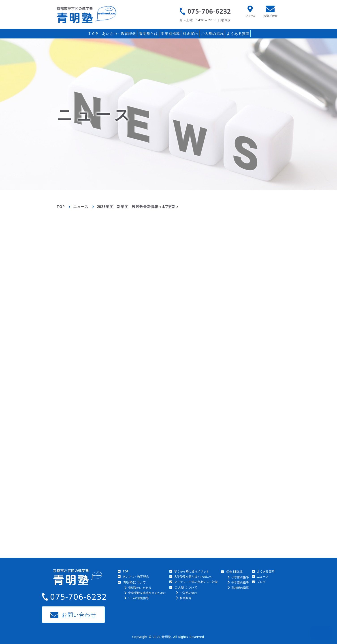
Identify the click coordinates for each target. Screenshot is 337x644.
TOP (61, 207)
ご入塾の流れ (212, 34)
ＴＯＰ (93, 34)
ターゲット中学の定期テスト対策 (196, 582)
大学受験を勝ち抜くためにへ (193, 576)
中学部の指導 (240, 582)
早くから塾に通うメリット (192, 571)
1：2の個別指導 (139, 598)
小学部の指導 (240, 577)
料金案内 (190, 34)
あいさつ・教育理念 (119, 34)
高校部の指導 (240, 588)
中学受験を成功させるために (147, 593)
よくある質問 (238, 34)
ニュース (81, 207)
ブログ (261, 582)
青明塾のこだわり (140, 588)
